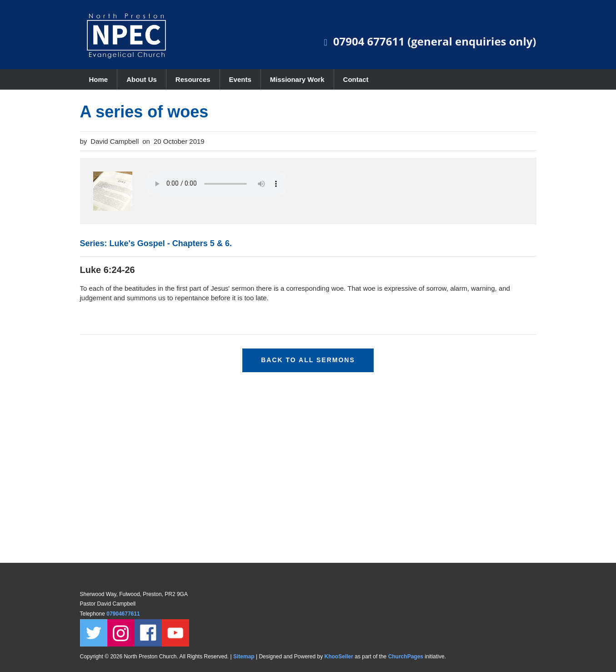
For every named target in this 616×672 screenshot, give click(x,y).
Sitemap (244, 657)
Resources (193, 79)
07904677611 (124, 614)
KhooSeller (339, 657)
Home (99, 79)
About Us (142, 79)
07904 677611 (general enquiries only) (435, 41)
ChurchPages (406, 657)
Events (240, 79)
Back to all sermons (308, 360)
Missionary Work (297, 79)
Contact (356, 79)
